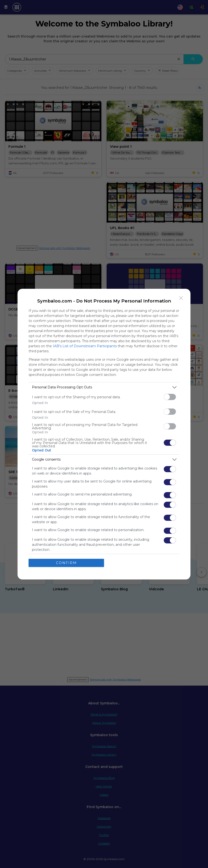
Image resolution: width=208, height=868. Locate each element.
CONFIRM (66, 563)
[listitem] (104, 387)
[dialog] (104, 434)
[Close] (181, 298)
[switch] (170, 397)
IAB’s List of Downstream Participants (85, 346)
